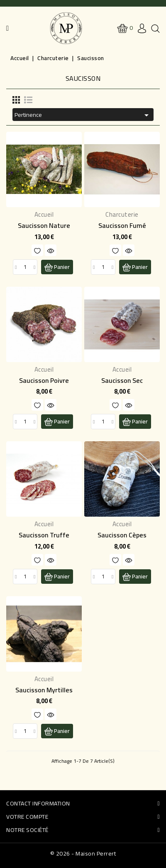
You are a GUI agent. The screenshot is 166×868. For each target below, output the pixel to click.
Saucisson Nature (44, 225)
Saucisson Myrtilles (44, 690)
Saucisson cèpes (122, 535)
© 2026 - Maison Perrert (83, 853)
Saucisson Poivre (44, 380)
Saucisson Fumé (122, 225)
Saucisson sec (122, 380)
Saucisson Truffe (44, 535)
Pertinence (83, 115)
